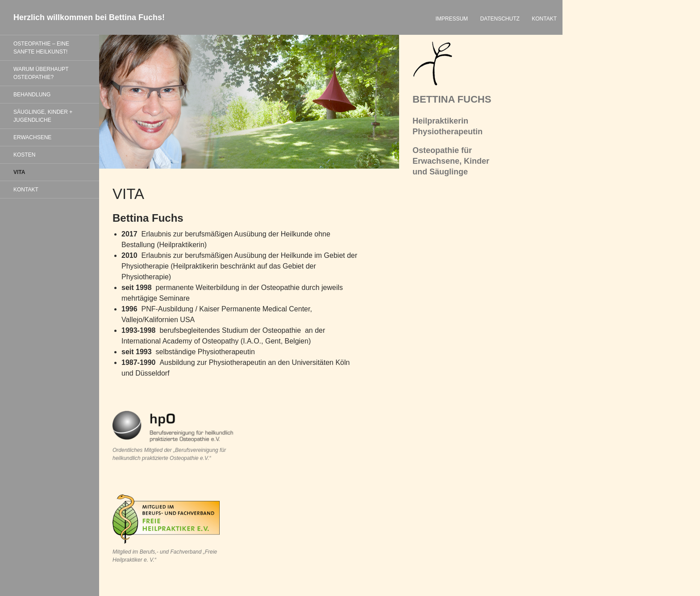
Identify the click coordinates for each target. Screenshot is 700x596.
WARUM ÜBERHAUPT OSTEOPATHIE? (41, 73)
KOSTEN (24, 155)
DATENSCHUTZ (500, 19)
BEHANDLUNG (32, 95)
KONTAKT (544, 19)
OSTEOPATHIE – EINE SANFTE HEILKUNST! (41, 48)
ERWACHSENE (32, 137)
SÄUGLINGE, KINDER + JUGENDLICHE (43, 116)
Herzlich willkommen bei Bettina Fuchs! (89, 17)
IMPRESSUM (452, 19)
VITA (19, 172)
